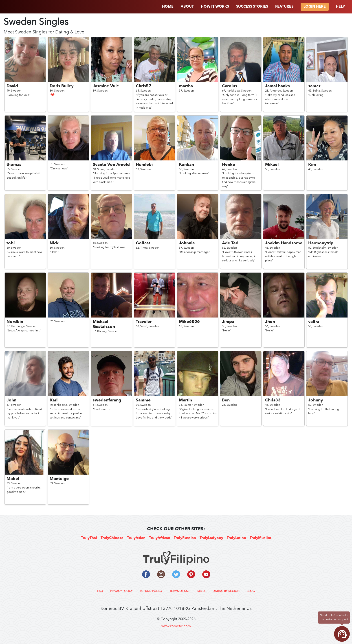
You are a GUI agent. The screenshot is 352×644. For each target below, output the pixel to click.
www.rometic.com (176, 626)
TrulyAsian (136, 538)
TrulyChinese (112, 538)
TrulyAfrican (160, 538)
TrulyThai (89, 538)
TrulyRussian (185, 538)
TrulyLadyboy (211, 538)
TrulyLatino (236, 538)
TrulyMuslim (260, 538)
